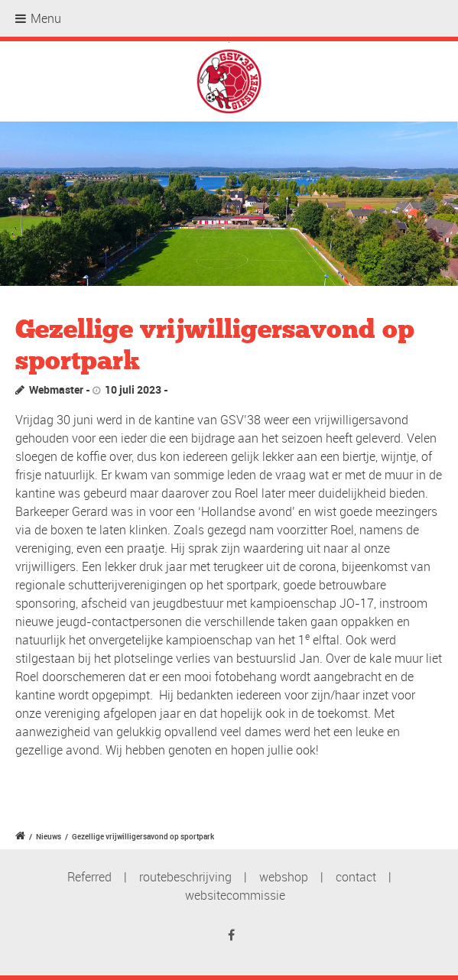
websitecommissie (235, 895)
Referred (89, 877)
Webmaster (56, 389)
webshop (284, 877)
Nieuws (49, 836)
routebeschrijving (185, 877)
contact (356, 877)
